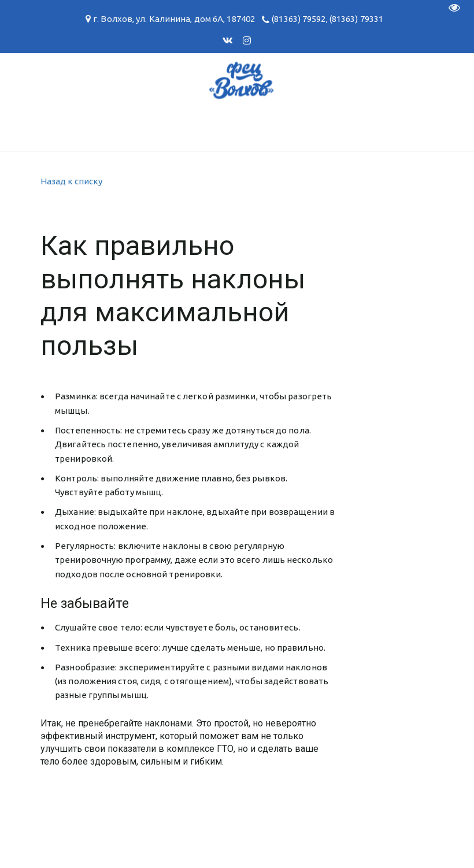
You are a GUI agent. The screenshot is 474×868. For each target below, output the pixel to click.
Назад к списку (71, 181)
